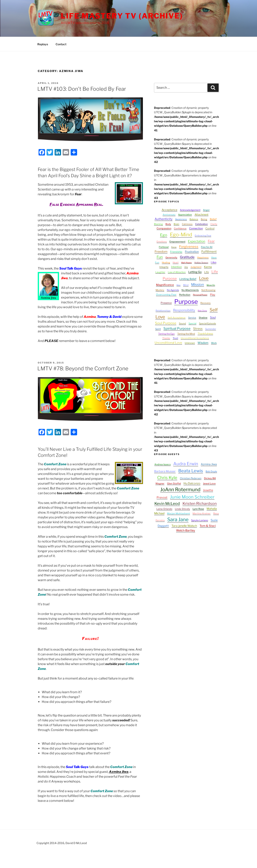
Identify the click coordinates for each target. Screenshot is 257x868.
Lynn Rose (198, 509)
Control (210, 228)
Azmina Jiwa (119, 772)
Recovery (205, 303)
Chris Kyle (167, 478)
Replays (43, 44)
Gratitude (187, 257)
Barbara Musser (165, 471)
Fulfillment (209, 252)
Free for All (207, 247)
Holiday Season (201, 263)
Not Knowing (208, 290)
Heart (176, 263)
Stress (198, 329)
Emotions (162, 242)
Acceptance (169, 210)
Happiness (203, 257)
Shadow (203, 318)
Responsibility (184, 310)
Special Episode (208, 323)
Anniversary (169, 215)
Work (214, 343)
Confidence (180, 229)
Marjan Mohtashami (178, 513)
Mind (186, 285)
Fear (211, 241)
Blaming (158, 224)
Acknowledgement (190, 210)
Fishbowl (164, 247)
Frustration (192, 252)
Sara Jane (178, 519)
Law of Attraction (177, 272)
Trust (175, 338)
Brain (176, 224)
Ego (164, 235)
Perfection (185, 295)
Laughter (160, 272)
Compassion (164, 228)
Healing (166, 263)
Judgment (196, 267)
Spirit (158, 329)
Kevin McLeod (167, 504)
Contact (61, 44)
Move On (211, 285)
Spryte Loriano (200, 520)
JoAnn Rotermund (180, 490)
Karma (208, 267)
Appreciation (185, 215)
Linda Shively (182, 509)
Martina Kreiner (202, 513)
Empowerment (177, 242)
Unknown (190, 343)
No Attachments (190, 290)
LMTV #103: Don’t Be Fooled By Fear (82, 89)
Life (207, 272)
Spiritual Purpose (177, 328)
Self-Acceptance (177, 318)
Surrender (211, 329)
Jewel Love (209, 483)
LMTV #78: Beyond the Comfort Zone (83, 368)
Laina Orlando (164, 509)
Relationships (163, 311)
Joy (186, 267)
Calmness (187, 224)
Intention (176, 267)
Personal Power (200, 295)
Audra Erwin (186, 464)
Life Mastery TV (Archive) (122, 16)
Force (174, 247)
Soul (213, 317)
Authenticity (164, 219)
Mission (198, 285)
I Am (214, 262)
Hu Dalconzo (192, 483)
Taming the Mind (186, 334)
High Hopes (186, 263)
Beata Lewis (191, 471)
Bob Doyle (211, 471)
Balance (194, 219)
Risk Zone (202, 311)
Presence (166, 303)
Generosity (171, 257)
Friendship (176, 252)
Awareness (181, 219)
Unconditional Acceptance (195, 338)
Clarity (214, 224)
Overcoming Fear (166, 295)
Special (192, 323)
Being (204, 219)
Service (192, 318)
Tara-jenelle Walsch (184, 526)
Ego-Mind (181, 235)
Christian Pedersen (191, 478)
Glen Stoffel (174, 483)
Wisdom (203, 343)
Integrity (164, 267)
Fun (160, 257)
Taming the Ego (166, 334)
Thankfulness (205, 334)
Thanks (166, 338)
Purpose (186, 302)
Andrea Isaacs (163, 464)
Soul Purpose (166, 323)
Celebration (201, 224)
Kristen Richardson (200, 504)
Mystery (160, 290)
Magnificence (165, 285)
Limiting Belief (188, 279)
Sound (182, 323)
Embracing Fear (203, 236)
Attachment (201, 215)
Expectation (197, 241)
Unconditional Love (168, 343)
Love (204, 278)
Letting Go (195, 272)
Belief (213, 219)
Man (178, 285)
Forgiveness (189, 247)
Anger (206, 210)
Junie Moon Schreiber (192, 497)
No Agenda (173, 290)
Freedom (161, 252)
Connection (196, 228)
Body (168, 224)
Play (213, 295)
